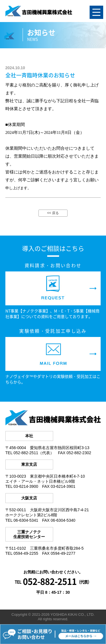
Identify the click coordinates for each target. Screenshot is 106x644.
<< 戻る (53, 213)
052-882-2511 (50, 581)
